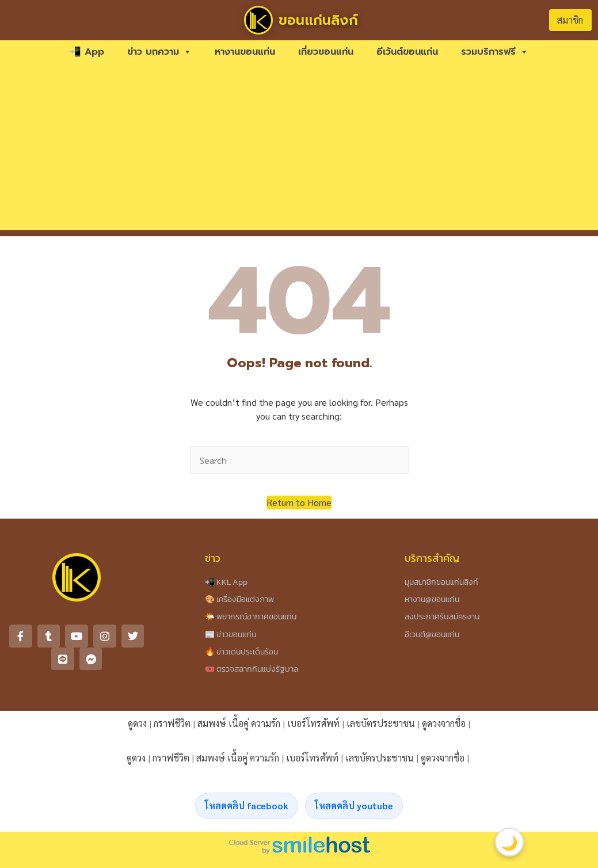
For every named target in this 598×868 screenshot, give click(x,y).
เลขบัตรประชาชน (381, 723)
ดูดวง (137, 723)
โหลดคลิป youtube (354, 806)
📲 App (87, 52)
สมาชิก (570, 20)
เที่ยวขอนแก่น (326, 52)
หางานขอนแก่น (245, 52)
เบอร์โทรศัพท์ (313, 723)
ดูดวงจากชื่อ (444, 723)
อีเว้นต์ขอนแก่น (407, 52)
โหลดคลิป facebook (247, 806)
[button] (299, 502)
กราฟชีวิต (172, 723)
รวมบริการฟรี (495, 52)
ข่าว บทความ (159, 52)
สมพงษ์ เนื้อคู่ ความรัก (239, 723)
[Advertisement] (299, 150)
